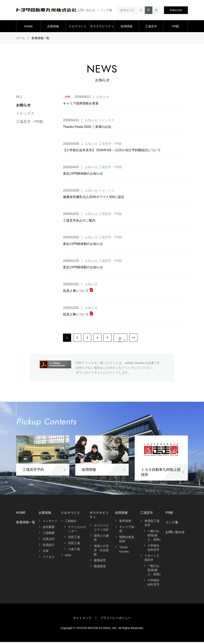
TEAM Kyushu (124, 551)
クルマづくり (77, 26)
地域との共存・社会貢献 (101, 552)
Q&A (68, 557)
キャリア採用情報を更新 (81, 103)
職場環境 (100, 568)
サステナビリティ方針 (101, 529)
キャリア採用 (127, 531)
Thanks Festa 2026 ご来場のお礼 (87, 127)
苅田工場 (74, 545)
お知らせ (23, 105)
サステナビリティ (102, 26)
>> (150, 339)
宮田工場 (74, 539)
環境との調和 (101, 540)
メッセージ (50, 523)
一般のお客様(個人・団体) (154, 537)
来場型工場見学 (152, 525)
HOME (28, 26)
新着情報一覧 (26, 524)
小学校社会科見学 (153, 550)
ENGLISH (176, 10)
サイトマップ (82, 620)
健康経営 (100, 562)
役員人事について (78, 291)
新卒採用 (125, 523)
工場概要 (49, 535)
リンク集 (106, 10)
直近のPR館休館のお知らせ (83, 173)
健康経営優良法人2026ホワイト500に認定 (94, 197)
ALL (19, 97)
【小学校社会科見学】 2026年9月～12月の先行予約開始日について (112, 150)
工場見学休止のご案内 (79, 220)
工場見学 (151, 26)
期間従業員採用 (127, 541)
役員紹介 (49, 547)
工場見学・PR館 (30, 122)
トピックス (25, 113)
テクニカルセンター (77, 531)
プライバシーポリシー (116, 620)
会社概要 (49, 529)
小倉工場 (74, 551)
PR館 (176, 26)
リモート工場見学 (152, 560)
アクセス (49, 559)
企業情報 (53, 26)
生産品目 (49, 541)
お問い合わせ (86, 10)
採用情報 (127, 26)
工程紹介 (71, 523)
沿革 (46, 553)
